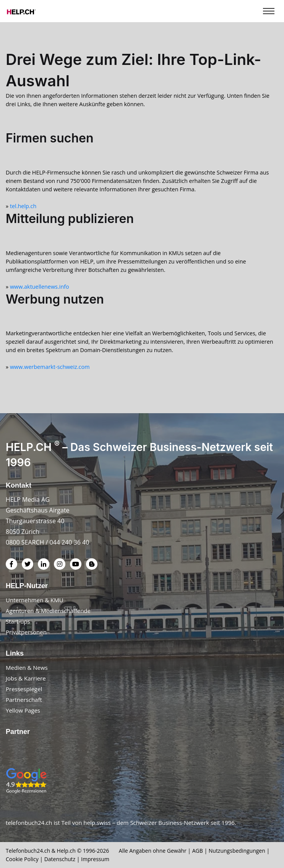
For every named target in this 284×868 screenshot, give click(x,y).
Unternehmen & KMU (35, 600)
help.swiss (97, 823)
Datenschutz (60, 859)
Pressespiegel (24, 689)
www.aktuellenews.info (40, 287)
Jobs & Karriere (26, 678)
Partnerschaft (24, 700)
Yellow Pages (23, 710)
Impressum (95, 859)
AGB (198, 851)
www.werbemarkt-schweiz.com (50, 367)
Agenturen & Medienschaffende (48, 611)
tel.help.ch (23, 206)
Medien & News (27, 668)
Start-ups (18, 621)
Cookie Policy (22, 859)
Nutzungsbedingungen (237, 851)
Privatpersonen (26, 632)
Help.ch (66, 851)
